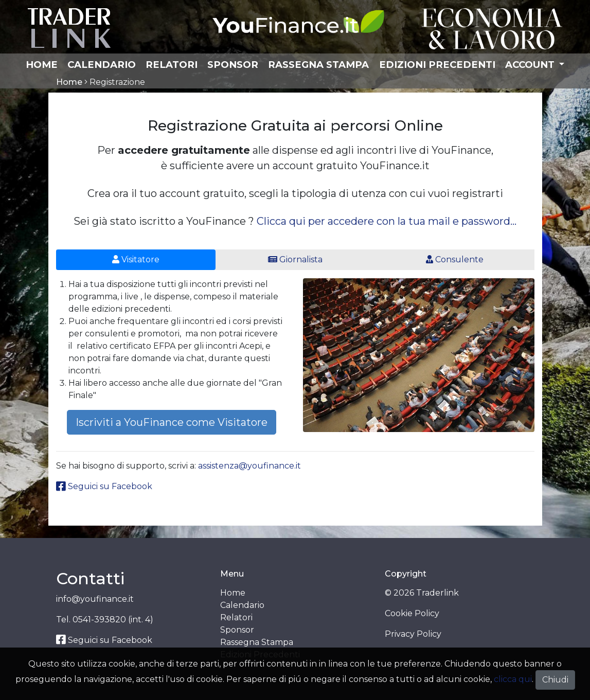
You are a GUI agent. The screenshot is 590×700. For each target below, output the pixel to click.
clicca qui (513, 679)
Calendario (102, 65)
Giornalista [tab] (295, 259)
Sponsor (233, 65)
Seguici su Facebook (104, 486)
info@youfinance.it (95, 599)
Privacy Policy (413, 634)
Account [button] (531, 65)
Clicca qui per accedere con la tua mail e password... (387, 221)
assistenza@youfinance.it (249, 466)
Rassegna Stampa (318, 65)
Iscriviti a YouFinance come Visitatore (172, 422)
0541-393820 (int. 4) (113, 620)
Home (42, 65)
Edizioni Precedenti (437, 65)
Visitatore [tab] (136, 259)
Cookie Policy (412, 613)
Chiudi (555, 680)
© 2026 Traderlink (422, 593)
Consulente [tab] (455, 259)
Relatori (172, 65)
